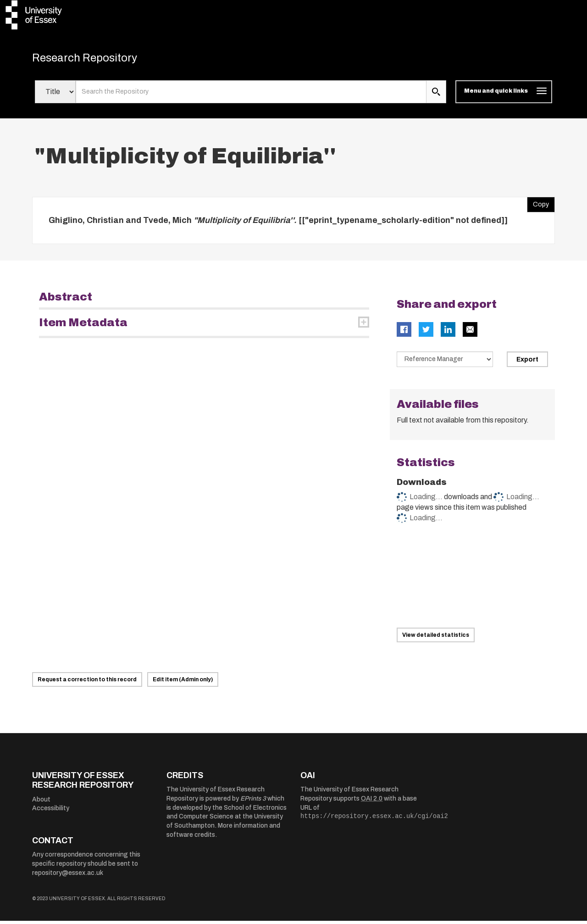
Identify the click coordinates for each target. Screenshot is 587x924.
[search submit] (436, 95)
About (41, 803)
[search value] (251, 95)
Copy (538, 206)
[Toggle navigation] (504, 95)
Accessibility (51, 812)
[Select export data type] (445, 363)
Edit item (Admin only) (183, 683)
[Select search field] (55, 95)
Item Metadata (83, 326)
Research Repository (97, 60)
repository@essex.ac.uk (68, 876)
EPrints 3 (253, 802)
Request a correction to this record (87, 683)
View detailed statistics (436, 638)
